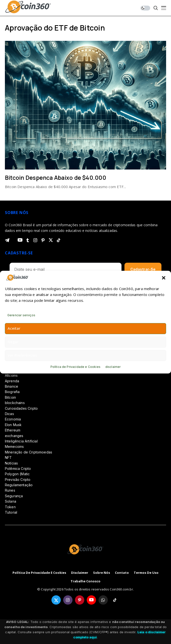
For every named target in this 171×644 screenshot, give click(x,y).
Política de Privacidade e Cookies (75, 367)
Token (10, 507)
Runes (10, 490)
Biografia (12, 392)
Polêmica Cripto (18, 469)
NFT (8, 458)
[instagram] (35, 240)
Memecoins (14, 446)
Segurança (14, 496)
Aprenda (12, 381)
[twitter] (51, 240)
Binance (12, 386)
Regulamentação (19, 485)
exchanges (14, 436)
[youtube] (20, 240)
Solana (11, 501)
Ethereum (13, 430)
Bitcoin (10, 397)
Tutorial (11, 512)
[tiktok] (59, 240)
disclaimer (113, 367)
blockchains (15, 403)
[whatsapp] (103, 600)
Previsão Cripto (18, 480)
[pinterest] (43, 240)
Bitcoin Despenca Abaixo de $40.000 (55, 178)
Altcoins (11, 375)
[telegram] (7, 240)
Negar (13, 342)
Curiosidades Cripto (21, 408)
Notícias (11, 463)
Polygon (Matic (17, 474)
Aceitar (14, 328)
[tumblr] (28, 240)
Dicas (9, 414)
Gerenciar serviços (21, 315)
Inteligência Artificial (21, 441)
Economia (13, 419)
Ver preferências (22, 355)
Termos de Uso (146, 573)
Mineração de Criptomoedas (29, 452)
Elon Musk (13, 425)
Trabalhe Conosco (85, 581)
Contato (122, 573)
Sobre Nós (102, 573)
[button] (164, 278)
